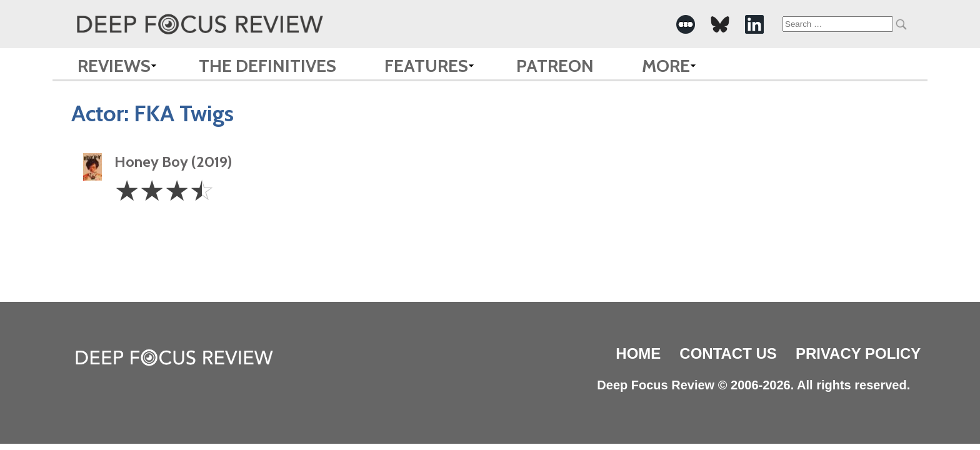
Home (638, 353)
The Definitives (267, 66)
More (666, 66)
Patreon (555, 66)
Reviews (114, 66)
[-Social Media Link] (686, 24)
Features (426, 66)
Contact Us (728, 353)
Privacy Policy (858, 353)
